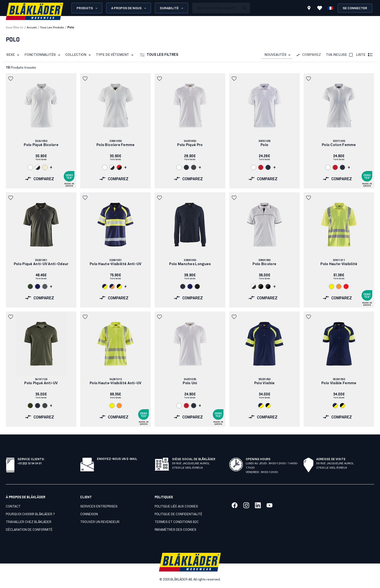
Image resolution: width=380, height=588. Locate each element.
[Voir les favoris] (320, 8)
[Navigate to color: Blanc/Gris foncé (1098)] (38, 167)
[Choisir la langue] (330, 8)
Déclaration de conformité (29, 530)
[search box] (216, 8)
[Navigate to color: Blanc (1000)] (30, 167)
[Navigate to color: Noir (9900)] (197, 286)
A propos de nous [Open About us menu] (129, 8)
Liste (365, 55)
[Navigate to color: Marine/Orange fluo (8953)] (112, 286)
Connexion (89, 514)
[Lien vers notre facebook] (235, 505)
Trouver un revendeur (100, 522)
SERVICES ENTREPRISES (99, 507)
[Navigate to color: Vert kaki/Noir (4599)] (261, 286)
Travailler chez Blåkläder (29, 522)
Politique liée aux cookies (176, 507)
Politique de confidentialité (178, 514)
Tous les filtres (159, 55)
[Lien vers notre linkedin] (258, 505)
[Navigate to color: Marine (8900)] (38, 286)
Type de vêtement (116, 55)
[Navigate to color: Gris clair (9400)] (45, 286)
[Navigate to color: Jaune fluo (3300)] (332, 286)
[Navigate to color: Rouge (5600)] (261, 167)
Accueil (32, 28)
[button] (11, 79)
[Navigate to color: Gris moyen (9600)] (194, 167)
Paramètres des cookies (175, 530)
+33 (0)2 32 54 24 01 (29, 463)
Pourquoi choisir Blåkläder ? (30, 514)
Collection (79, 55)
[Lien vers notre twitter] (246, 505)
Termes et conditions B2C (177, 522)
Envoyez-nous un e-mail (117, 459)
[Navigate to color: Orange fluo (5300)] (339, 286)
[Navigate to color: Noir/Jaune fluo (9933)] (119, 286)
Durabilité (172, 8)
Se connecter (355, 8)
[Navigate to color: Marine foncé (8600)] (186, 167)
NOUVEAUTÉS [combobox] (275, 55)
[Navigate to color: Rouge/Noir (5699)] (119, 167)
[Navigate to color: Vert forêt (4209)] (30, 406)
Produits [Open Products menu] (87, 8)
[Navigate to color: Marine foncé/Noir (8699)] (268, 286)
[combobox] (277, 55)
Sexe (14, 55)
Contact (13, 507)
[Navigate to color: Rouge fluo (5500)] (346, 286)
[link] (41, 131)
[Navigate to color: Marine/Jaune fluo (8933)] (105, 286)
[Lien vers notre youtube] (269, 505)
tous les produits (52, 28)
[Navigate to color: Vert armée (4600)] (30, 286)
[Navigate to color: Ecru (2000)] (45, 167)
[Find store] (309, 9)
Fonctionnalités (43, 55)
